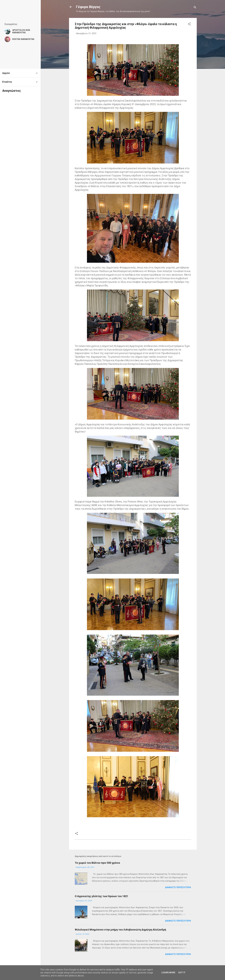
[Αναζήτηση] (195, 8)
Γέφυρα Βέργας (88, 7)
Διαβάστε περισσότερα (178, 887)
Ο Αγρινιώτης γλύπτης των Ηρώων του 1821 (101, 896)
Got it (182, 973)
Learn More (168, 973)
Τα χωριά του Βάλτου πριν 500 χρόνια (97, 863)
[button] (189, 24)
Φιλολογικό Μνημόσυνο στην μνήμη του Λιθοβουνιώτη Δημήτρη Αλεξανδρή (120, 930)
